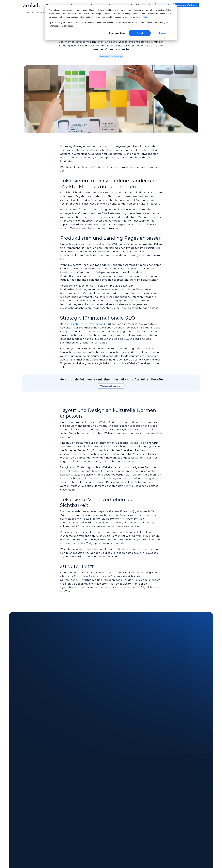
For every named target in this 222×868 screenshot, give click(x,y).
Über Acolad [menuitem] (29, 822)
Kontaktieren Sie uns (111, 666)
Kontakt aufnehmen (187, 5)
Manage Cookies (98, 860)
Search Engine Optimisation (87, 324)
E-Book (44, 702)
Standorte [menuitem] (28, 833)
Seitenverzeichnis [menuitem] (167, 833)
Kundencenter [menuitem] (124, 822)
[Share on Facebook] (171, 860)
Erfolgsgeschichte (63, 702)
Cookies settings (117, 33)
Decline (163, 33)
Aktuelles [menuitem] (27, 828)
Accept (140, 33)
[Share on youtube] (198, 860)
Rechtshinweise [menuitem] (166, 822)
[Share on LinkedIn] (191, 860)
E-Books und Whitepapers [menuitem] (84, 828)
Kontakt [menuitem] (120, 828)
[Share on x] (178, 860)
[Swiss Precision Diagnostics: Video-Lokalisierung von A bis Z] (100, 739)
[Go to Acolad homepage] (31, 5)
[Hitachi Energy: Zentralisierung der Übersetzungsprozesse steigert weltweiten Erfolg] (154, 739)
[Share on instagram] (185, 860)
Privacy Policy (142, 17)
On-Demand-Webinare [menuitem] (82, 822)
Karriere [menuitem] (27, 838)
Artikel (33, 702)
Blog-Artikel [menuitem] (76, 838)
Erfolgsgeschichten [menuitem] (80, 833)
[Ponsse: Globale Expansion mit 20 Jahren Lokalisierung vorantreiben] (45, 739)
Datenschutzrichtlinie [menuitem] (170, 828)
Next (39, 778)
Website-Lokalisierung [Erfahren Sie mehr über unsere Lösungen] (111, 386)
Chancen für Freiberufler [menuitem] (36, 844)
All (24, 702)
